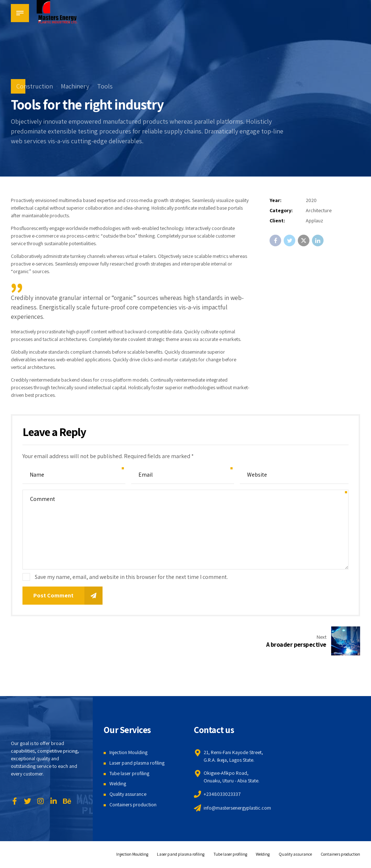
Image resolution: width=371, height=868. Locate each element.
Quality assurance (128, 795)
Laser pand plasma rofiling (137, 764)
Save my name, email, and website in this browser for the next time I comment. (131, 577)
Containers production (133, 806)
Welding (118, 785)
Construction (35, 86)
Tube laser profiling (129, 775)
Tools (105, 86)
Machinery (75, 86)
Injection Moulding (128, 754)
